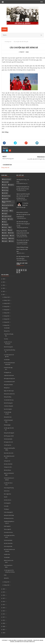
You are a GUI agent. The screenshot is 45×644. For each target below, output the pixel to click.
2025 (4, 282)
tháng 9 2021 (7, 307)
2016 (4, 601)
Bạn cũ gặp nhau (7, 494)
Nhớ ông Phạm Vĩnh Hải (8, 205)
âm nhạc (5, 238)
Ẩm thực (12, 241)
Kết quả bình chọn (8, 417)
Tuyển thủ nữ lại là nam (9, 375)
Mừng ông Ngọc (7, 425)
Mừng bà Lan (7, 388)
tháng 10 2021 (7, 303)
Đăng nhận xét (5, 168)
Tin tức (5, 219)
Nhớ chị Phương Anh (8, 403)
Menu (4, 29)
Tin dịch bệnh (7, 328)
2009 (4, 623)
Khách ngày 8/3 (7, 526)
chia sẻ (5, 230)
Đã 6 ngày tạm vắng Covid (9, 379)
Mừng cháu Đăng (8, 397)
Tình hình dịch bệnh (8, 439)
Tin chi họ (6, 339)
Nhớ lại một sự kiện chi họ (9, 394)
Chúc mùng (6, 188)
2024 (4, 285)
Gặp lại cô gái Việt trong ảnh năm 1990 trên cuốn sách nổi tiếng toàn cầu (23, 196)
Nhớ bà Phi (6, 578)
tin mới (12, 236)
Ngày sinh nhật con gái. (9, 391)
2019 (4, 592)
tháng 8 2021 (7, 310)
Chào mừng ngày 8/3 (8, 512)
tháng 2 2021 (7, 582)
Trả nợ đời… (6, 506)
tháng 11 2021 (7, 300)
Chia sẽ (5, 185)
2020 (4, 589)
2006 (4, 633)
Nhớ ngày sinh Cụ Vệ (8, 442)
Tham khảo (6, 211)
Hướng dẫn (6, 199)
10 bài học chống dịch (9, 406)
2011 (4, 617)
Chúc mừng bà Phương (9, 488)
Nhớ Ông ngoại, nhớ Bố (9, 436)
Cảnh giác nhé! (7, 461)
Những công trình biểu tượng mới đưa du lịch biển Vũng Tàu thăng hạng (23, 233)
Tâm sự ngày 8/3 (7, 529)
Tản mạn (5, 227)
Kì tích (5, 575)
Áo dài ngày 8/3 (7, 503)
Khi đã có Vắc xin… (8, 500)
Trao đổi (11, 219)
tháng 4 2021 (7, 322)
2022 (4, 291)
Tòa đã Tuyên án (8, 445)
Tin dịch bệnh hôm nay (9, 400)
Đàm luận (12, 238)
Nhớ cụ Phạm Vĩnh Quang (7, 202)
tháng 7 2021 (7, 313)
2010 (4, 620)
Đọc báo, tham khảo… (9, 543)
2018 (4, 595)
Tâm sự (5, 222)
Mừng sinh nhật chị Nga (9, 515)
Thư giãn (5, 214)
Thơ (12, 211)
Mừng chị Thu (7, 331)
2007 (4, 630)
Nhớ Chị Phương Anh (8, 159)
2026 (4, 279)
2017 (4, 598)
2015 (4, 605)
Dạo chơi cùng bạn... (8, 409)
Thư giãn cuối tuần (7, 216)
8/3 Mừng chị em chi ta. (9, 518)
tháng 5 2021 (7, 319)
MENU (42, 2)
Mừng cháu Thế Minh (8, 385)
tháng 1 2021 (7, 585)
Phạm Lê (5, 148)
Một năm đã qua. (8, 470)
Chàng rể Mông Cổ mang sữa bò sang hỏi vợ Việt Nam (22, 249)
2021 (4, 295)
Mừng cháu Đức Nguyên (9, 433)
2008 (4, 626)
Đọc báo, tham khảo (8, 464)
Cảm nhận (5, 193)
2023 (4, 288)
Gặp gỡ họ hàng (7, 196)
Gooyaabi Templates (29, 642)
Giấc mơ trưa (7, 491)
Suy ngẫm (5, 208)
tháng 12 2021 (7, 297)
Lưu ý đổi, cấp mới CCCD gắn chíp (36, 159)
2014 (4, 608)
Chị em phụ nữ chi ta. (8, 532)
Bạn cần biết (6, 182)
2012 (4, 614)
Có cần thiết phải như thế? (9, 382)
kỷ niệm (5, 233)
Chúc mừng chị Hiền (8, 546)
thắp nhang (6, 236)
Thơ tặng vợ (6, 509)
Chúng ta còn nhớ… (8, 467)
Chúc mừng (6, 190)
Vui (10, 227)
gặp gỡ (11, 230)
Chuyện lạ (11, 185)
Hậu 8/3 (6, 497)
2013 (4, 611)
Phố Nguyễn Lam (8, 372)
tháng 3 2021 (7, 325)
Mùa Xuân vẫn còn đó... (9, 453)
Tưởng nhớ (6, 225)
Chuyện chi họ (7, 554)
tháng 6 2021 (7, 316)
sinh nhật (11, 233)
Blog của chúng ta (7, 179)
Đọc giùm (5, 241)
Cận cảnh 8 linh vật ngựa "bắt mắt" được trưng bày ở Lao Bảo (23, 224)
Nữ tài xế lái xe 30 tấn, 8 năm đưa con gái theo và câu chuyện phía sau (23, 214)
